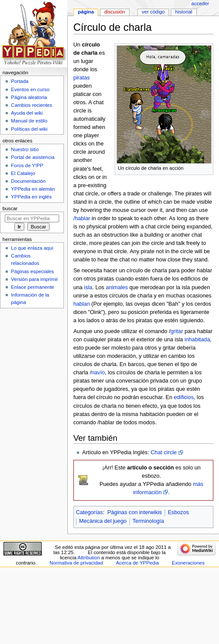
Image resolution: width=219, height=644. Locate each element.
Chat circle (164, 452)
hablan (82, 304)
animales (117, 287)
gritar (177, 331)
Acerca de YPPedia (138, 563)
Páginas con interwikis (135, 512)
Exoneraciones (188, 563)
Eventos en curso (30, 89)
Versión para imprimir (34, 279)
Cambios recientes (32, 105)
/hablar (82, 218)
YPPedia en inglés (31, 197)
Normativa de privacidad (76, 563)
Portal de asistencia (33, 157)
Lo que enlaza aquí (32, 248)
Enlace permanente (32, 287)
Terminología (148, 521)
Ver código (153, 12)
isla (88, 287)
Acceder (200, 3)
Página (86, 12)
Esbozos (178, 512)
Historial (184, 12)
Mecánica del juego (103, 521)
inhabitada (197, 340)
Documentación (28, 181)
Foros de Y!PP (27, 165)
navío (98, 373)
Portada (20, 81)
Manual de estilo (29, 121)
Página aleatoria (29, 97)
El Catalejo (23, 173)
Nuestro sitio (25, 149)
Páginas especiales (32, 271)
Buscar (10, 208)
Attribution (88, 558)
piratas (82, 78)
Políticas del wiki (29, 129)
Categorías (90, 512)
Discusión (115, 12)
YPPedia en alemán (33, 189)
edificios (184, 397)
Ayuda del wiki (27, 113)
